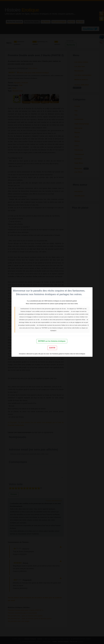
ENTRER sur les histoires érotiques (52, 341)
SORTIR (52, 348)
